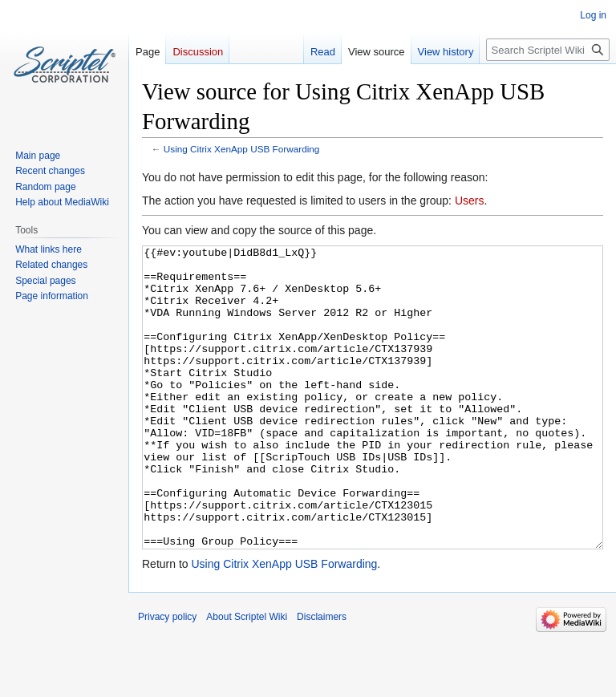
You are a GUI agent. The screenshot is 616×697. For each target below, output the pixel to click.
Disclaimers (322, 677)
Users (470, 201)
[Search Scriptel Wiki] (548, 50)
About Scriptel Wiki (247, 677)
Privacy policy (167, 677)
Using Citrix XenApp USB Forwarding (242, 149)
